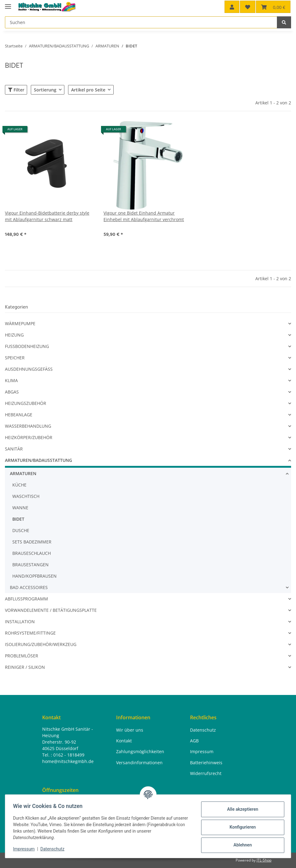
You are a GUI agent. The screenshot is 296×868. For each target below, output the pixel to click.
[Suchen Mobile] (141, 22)
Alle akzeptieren (240, 809)
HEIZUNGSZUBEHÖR (26, 403)
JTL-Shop (264, 860)
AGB (194, 741)
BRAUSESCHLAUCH (32, 553)
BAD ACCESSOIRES (29, 587)
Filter (16, 90)
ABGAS (12, 392)
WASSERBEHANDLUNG (28, 426)
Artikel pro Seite (88, 90)
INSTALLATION (20, 622)
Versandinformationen (139, 763)
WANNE (20, 508)
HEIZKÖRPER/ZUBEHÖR (29, 437)
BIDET (18, 519)
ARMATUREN (23, 473)
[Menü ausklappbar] (8, 4)
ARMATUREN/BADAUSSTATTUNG (39, 460)
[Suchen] (284, 22)
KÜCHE (19, 485)
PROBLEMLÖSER (22, 656)
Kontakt (124, 741)
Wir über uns (130, 730)
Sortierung (45, 90)
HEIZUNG (14, 335)
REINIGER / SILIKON (25, 667)
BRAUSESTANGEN (30, 565)
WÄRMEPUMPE (20, 323)
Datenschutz (55, 849)
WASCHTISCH (26, 496)
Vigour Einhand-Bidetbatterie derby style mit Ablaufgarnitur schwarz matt (47, 216)
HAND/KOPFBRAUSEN (34, 576)
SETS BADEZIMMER (32, 542)
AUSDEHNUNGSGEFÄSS (29, 369)
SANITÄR (14, 449)
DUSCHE (21, 530)
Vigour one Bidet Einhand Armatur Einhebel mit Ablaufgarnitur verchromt (144, 216)
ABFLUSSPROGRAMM (26, 599)
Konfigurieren (240, 827)
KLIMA (11, 380)
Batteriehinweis (206, 763)
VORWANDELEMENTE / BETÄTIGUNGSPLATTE (51, 610)
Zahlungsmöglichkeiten (140, 752)
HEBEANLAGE (19, 415)
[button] (232, 7)
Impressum (26, 849)
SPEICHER (15, 358)
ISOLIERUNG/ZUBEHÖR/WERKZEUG (41, 644)
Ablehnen (240, 845)
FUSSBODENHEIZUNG (27, 346)
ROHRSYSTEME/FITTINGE (30, 633)
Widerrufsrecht (206, 773)
